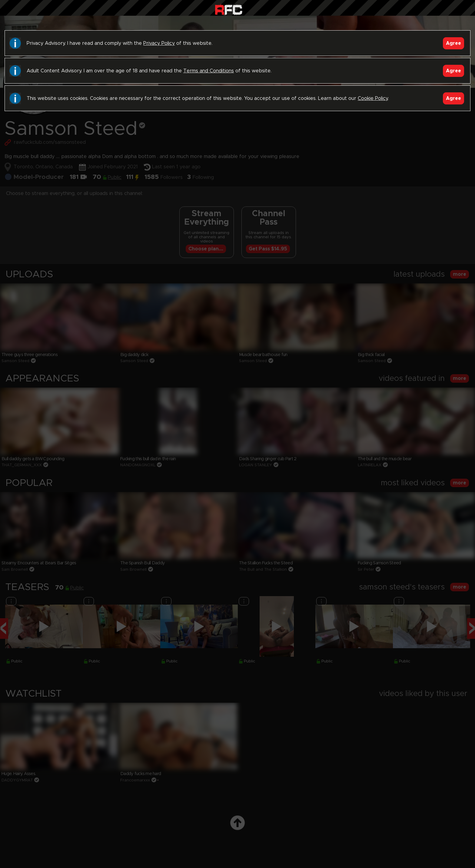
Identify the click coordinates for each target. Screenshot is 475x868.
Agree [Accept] (453, 43)
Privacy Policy (159, 43)
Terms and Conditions (209, 71)
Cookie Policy (373, 98)
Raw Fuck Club (229, 9)
